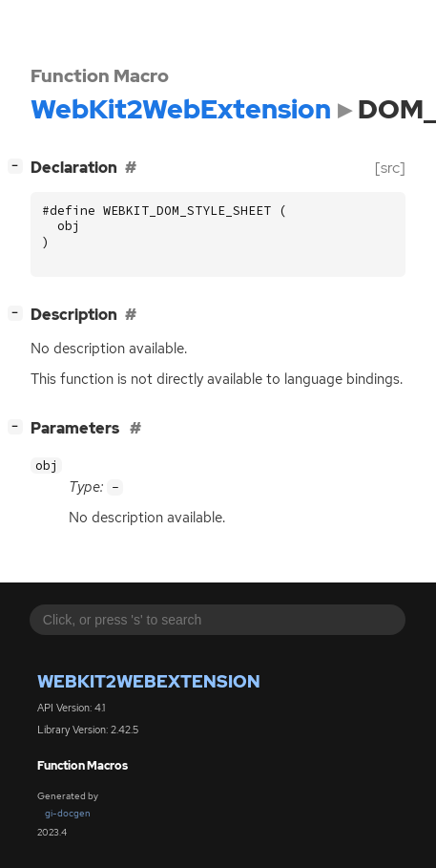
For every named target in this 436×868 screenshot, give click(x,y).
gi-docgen (68, 813)
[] (19, 166)
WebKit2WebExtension (149, 681)
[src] (390, 168)
